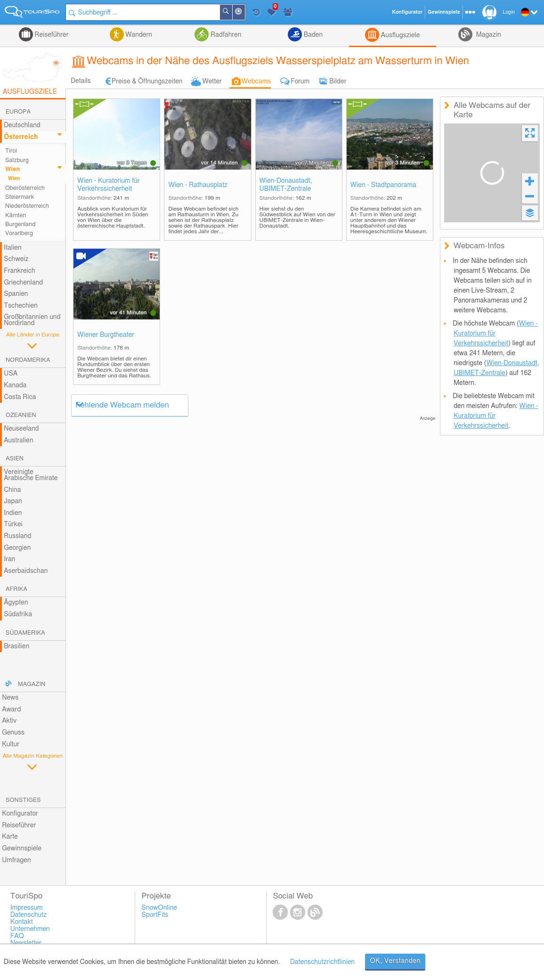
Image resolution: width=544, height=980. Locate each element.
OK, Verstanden (395, 961)
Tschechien (21, 306)
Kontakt (22, 922)
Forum (300, 82)
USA (11, 374)
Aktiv (9, 721)
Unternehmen (30, 929)
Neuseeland (21, 429)
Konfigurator (20, 814)
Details (81, 81)
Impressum (27, 908)
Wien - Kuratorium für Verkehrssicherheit (109, 185)
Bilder (338, 82)
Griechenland (23, 283)
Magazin (488, 35)
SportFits (155, 915)
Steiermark (20, 197)
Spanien (16, 294)
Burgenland (20, 225)
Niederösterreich (27, 206)
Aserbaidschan (26, 571)
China (12, 490)
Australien (18, 441)
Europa (18, 112)
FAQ (17, 936)
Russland (17, 536)
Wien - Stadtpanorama (383, 185)
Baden (312, 35)
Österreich (21, 137)
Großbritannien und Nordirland (32, 320)
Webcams (256, 82)
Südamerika (25, 633)
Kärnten (16, 216)
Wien (12, 169)
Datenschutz (29, 915)
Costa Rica (20, 397)
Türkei (13, 524)
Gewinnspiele (22, 849)
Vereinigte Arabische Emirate (31, 475)
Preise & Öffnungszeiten (147, 82)
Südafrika (18, 614)
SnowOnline (159, 908)
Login (509, 12)
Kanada (15, 385)
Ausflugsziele (399, 35)
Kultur (11, 744)
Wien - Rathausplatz (198, 185)
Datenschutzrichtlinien (322, 962)
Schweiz (16, 259)
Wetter (212, 82)
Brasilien (16, 646)
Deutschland (22, 125)
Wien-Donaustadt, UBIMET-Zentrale (286, 185)
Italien (12, 248)
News (10, 698)
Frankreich (20, 271)
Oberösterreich (25, 188)
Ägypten (16, 603)
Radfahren (225, 35)
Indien (13, 513)
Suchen (232, 12)
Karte (10, 837)
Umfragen (16, 860)
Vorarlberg (19, 233)
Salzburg (17, 160)
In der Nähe (244, 13)
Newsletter (26, 943)
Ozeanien (21, 415)
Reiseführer (51, 35)
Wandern (138, 35)
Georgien (17, 548)
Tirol (11, 151)
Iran (9, 559)
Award (11, 710)
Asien (15, 459)
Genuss (13, 733)
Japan (13, 501)
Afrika (16, 589)
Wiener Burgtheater (106, 335)
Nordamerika (28, 360)
